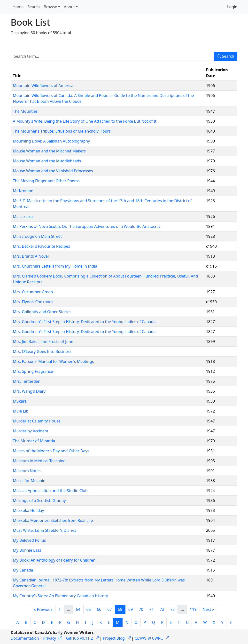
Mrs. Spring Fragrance (33, 371)
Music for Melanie (29, 481)
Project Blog (114, 638)
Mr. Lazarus (23, 216)
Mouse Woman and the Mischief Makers (49, 151)
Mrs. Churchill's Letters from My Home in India (55, 266)
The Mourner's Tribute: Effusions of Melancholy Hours (62, 131)
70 (141, 609)
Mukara (20, 401)
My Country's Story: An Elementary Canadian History (60, 596)
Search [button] (34, 7)
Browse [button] (50, 7)
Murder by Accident (31, 431)
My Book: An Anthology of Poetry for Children (54, 560)
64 (78, 609)
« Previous (43, 609)
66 (99, 609)
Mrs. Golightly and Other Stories (42, 312)
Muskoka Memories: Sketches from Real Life (53, 520)
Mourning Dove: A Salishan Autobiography (51, 141)
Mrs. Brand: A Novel (31, 256)
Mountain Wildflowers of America (43, 86)
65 (89, 609)
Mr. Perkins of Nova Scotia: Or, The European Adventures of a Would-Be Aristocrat (86, 226)
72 (162, 609)
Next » (208, 609)
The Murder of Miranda (34, 441)
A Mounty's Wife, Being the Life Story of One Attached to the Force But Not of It (85, 121)
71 (151, 609)
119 (193, 609)
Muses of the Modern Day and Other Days (51, 451)
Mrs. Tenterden (27, 381)
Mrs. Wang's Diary (29, 391)
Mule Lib (21, 411)
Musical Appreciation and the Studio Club (50, 491)
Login (232, 7)
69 (131, 609)
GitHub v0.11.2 (80, 638)
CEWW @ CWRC (149, 638)
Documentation (25, 638)
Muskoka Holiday (28, 510)
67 (109, 609)
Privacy (50, 638)
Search (226, 56)
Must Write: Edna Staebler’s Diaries (45, 530)
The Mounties (25, 111)
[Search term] (112, 56)
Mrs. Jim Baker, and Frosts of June (43, 342)
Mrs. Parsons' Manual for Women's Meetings (53, 361)
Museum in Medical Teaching (39, 461)
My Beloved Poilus (29, 540)
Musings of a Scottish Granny (39, 501)
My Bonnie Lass (27, 550)
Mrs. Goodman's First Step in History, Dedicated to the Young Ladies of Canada (84, 322)
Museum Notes (27, 471)
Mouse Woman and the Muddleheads (47, 161)
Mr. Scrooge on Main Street (37, 236)
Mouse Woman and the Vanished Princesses (53, 171)
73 (172, 609)
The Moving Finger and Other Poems (46, 181)
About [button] (69, 7)
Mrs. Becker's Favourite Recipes (41, 246)
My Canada (23, 570)
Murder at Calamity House (37, 421)
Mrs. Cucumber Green (33, 292)
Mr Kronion (23, 191)
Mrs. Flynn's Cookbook (33, 302)
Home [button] (18, 7)
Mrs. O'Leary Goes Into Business (42, 351)
